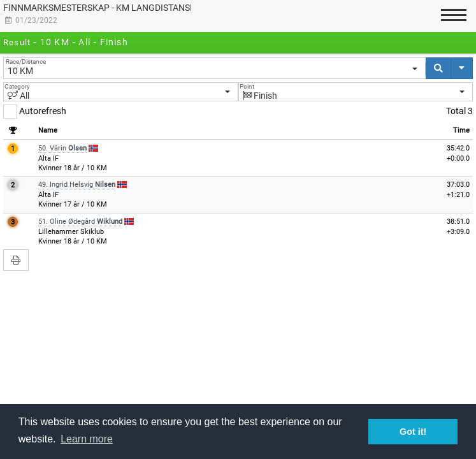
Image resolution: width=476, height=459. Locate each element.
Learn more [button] (87, 439)
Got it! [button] (413, 432)
